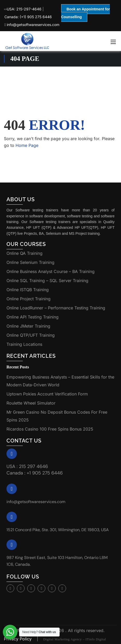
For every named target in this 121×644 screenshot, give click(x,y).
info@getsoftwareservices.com (32, 25)
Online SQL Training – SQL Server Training (47, 281)
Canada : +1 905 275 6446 (35, 473)
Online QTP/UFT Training (31, 335)
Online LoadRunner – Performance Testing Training (56, 308)
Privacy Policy (18, 639)
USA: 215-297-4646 (23, 9)
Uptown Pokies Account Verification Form (47, 394)
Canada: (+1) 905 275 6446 (28, 17)
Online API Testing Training (33, 317)
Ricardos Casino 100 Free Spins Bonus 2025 (50, 429)
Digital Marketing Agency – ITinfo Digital (75, 639)
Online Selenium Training (30, 262)
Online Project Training (29, 299)
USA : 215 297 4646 (27, 466)
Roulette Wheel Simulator (31, 403)
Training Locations (24, 344)
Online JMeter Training (28, 326)
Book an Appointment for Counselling (86, 13)
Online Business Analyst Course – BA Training (51, 271)
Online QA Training (24, 253)
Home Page (27, 145)
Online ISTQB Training (28, 290)
